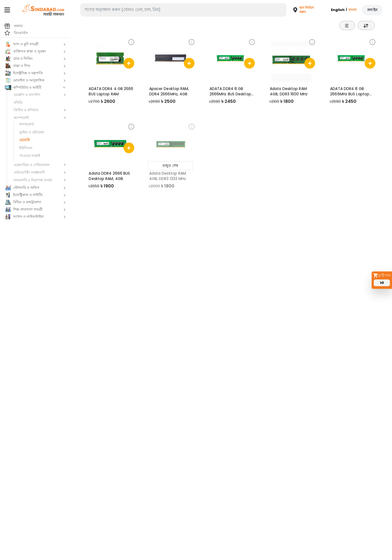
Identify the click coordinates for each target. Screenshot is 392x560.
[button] (302, 10)
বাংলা (352, 10)
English (338, 10)
